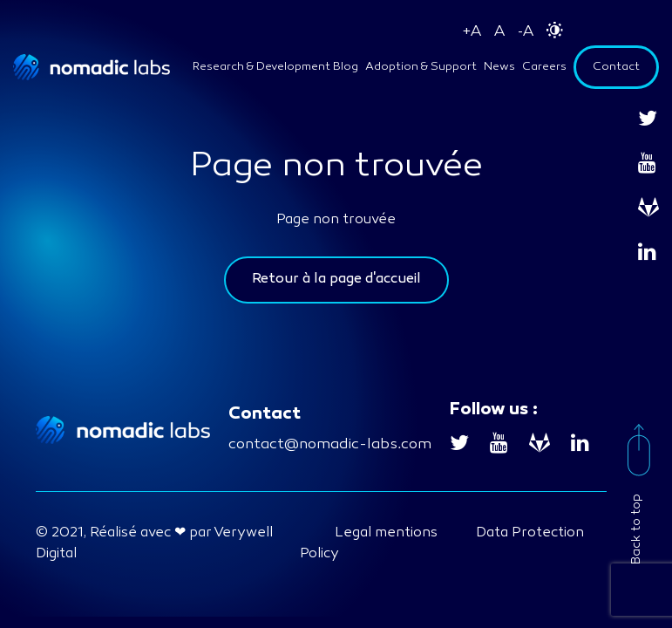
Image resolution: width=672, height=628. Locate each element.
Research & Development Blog (275, 67)
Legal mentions (386, 533)
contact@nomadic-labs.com (330, 444)
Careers (544, 67)
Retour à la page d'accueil (336, 280)
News (499, 67)
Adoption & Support (421, 67)
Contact (616, 67)
